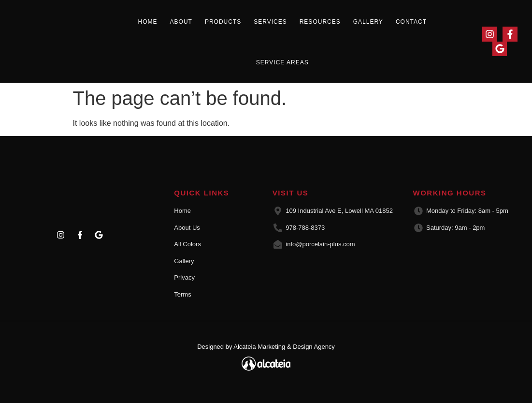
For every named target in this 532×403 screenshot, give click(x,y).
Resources (320, 22)
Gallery (368, 22)
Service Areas (282, 62)
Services (270, 22)
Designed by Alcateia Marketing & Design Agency (266, 347)
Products (223, 22)
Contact (411, 22)
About (181, 22)
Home (148, 22)
